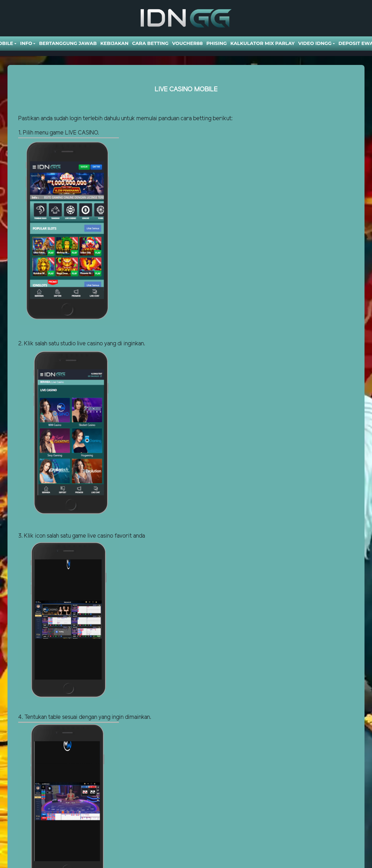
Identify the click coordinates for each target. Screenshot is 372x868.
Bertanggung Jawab (68, 43)
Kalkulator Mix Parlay (262, 43)
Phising (217, 43)
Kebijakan (114, 43)
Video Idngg (315, 43)
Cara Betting (150, 43)
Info (26, 43)
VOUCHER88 (187, 43)
